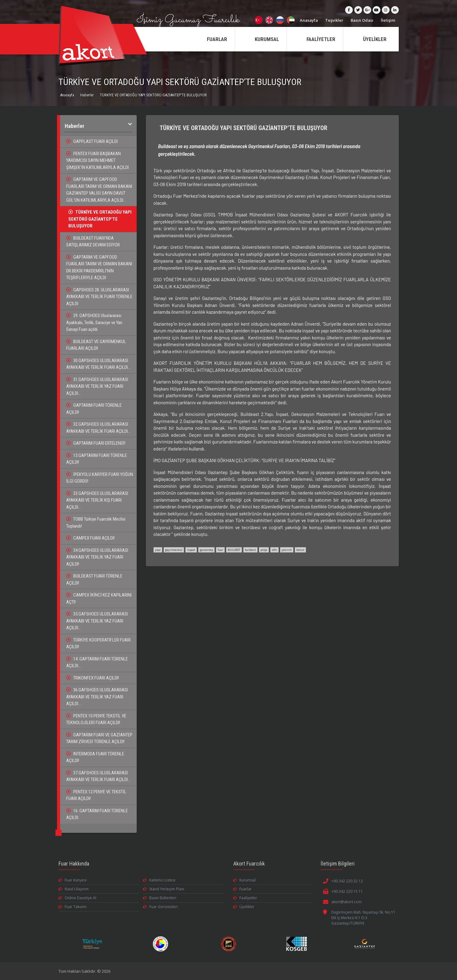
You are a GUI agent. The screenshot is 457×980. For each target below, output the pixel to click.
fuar (220, 550)
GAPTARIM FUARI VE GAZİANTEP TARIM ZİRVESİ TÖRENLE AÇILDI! (99, 738)
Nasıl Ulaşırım (74, 889)
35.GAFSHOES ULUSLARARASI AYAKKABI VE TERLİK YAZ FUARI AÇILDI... (97, 621)
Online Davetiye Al (77, 898)
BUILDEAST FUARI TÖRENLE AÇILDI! (94, 580)
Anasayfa (309, 20)
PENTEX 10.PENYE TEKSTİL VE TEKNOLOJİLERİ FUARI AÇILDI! (96, 719)
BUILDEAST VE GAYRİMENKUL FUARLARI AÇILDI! (96, 345)
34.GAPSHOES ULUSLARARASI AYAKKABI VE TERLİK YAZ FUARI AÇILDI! (97, 557)
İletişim (388, 20)
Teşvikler (334, 20)
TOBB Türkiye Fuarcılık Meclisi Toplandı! (96, 523)
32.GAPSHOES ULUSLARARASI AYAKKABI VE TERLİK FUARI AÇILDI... (98, 428)
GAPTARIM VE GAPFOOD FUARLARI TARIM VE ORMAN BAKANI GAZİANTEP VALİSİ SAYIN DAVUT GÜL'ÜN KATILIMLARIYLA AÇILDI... (99, 190)
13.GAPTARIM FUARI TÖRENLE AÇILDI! (97, 459)
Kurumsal (244, 880)
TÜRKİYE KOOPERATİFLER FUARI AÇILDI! (98, 643)
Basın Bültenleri (160, 898)
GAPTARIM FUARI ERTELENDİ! (96, 443)
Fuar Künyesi (72, 880)
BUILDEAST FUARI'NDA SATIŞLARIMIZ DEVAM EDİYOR (93, 242)
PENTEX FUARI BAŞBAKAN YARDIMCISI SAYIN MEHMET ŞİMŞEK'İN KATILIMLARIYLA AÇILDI (97, 161)
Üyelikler (244, 907)
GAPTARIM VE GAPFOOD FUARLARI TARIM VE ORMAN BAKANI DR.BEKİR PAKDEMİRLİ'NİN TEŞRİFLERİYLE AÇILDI (99, 267)
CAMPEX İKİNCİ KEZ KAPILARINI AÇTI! (99, 598)
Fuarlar (242, 889)
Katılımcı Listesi (159, 880)
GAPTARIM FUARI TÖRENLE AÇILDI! (94, 409)
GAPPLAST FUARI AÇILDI (92, 141)
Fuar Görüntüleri (160, 907)
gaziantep (206, 550)
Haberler (87, 95)
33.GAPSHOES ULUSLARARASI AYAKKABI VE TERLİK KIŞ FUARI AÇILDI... (97, 500)
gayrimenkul (174, 550)
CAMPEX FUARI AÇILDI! (90, 538)
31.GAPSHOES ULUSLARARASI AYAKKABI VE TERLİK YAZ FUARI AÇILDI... (97, 386)
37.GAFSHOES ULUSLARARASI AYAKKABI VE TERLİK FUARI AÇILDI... (98, 776)
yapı (158, 550)
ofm (274, 550)
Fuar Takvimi (72, 907)
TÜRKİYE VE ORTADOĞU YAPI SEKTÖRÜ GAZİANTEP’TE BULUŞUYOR (100, 219)
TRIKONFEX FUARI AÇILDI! (93, 678)
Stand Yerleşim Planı (164, 889)
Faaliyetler (245, 898)
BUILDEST (234, 550)
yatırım (287, 550)
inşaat (191, 550)
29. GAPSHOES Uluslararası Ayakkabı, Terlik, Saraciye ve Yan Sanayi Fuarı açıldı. (94, 322)
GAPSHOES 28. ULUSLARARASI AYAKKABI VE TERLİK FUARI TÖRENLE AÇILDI (99, 297)
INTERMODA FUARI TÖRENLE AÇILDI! (95, 757)
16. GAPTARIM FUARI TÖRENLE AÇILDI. (97, 814)
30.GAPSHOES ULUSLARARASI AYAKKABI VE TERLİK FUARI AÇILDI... (98, 364)
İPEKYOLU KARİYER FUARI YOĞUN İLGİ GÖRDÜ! (100, 478)
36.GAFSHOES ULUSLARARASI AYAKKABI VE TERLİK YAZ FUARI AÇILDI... (97, 697)
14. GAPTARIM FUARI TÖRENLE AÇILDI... (97, 662)
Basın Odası (362, 20)
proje (264, 550)
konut (300, 550)
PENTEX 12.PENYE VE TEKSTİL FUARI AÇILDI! (96, 795)
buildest (250, 550)
